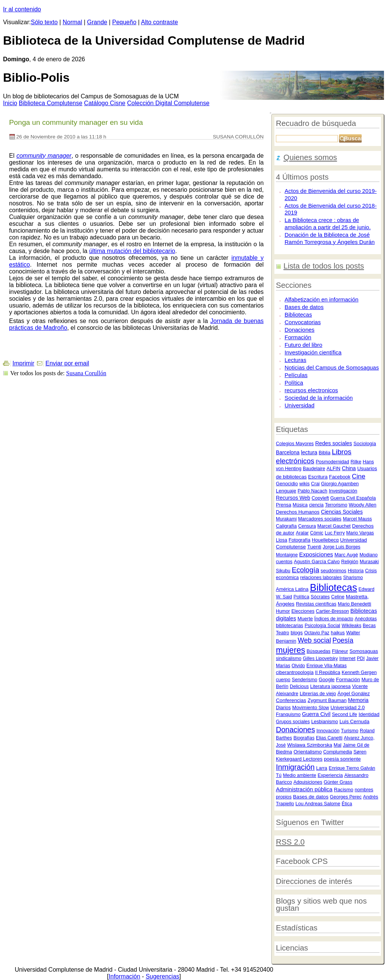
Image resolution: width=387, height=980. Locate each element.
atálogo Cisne (104, 103)
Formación (298, 337)
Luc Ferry (335, 533)
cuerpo (283, 680)
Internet (348, 659)
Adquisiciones (308, 782)
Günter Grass (338, 782)
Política (294, 383)
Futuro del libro (303, 345)
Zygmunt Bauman (327, 700)
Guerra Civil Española (353, 498)
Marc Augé (346, 555)
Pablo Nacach (313, 491)
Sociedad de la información (319, 398)
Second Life (344, 714)
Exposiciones (316, 554)
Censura (307, 526)
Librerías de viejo (318, 694)
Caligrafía (286, 526)
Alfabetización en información (321, 299)
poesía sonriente (342, 759)
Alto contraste (159, 22)
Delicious (299, 686)
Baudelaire (314, 469)
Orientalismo (308, 752)
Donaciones (300, 330)
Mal (338, 745)
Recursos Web (293, 498)
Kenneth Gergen (359, 672)
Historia (356, 571)
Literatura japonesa (330, 686)
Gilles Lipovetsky (320, 659)
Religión (350, 562)
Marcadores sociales (320, 519)
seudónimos (333, 571)
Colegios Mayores (295, 444)
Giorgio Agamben (340, 484)
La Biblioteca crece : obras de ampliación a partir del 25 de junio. (328, 224)
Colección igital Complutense (168, 103)
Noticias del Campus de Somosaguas (332, 367)
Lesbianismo (324, 722)
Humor (283, 611)
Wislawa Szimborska (310, 745)
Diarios (283, 708)
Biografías (304, 738)
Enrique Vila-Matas (327, 666)
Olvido (298, 666)
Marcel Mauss (357, 519)
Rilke (356, 462)
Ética (347, 804)
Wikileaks (351, 626)
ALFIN (334, 468)
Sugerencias (162, 976)
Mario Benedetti (354, 604)
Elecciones (303, 611)
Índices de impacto (334, 619)
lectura (309, 452)
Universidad (300, 405)
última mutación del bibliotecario (132, 251)
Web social (314, 640)
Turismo (350, 731)
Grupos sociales (293, 722)
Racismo (343, 790)
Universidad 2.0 (348, 707)
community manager (44, 156)
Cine (359, 476)
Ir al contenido (22, 9)
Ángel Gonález (354, 693)
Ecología (305, 570)
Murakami (286, 519)
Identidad (369, 714)
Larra (321, 768)
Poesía (343, 640)
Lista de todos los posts (324, 266)
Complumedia (337, 752)
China (349, 468)
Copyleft (320, 498)
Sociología (365, 443)
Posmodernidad (332, 462)
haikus (338, 633)
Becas (369, 626)
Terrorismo (336, 505)
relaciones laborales (321, 578)
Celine (338, 597)
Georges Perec (346, 797)
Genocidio (287, 484)
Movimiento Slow (311, 707)
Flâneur (340, 651)
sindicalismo (289, 659)
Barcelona (288, 452)
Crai (315, 484)
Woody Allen (363, 505)
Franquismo (288, 714)
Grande (97, 22)
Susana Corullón (86, 373)
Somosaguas (364, 651)
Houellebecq (325, 540)
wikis (304, 484)
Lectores (313, 759)
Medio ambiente (300, 775)
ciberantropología (295, 672)
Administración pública (304, 789)
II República (328, 672)
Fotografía (300, 540)
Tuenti (314, 547)
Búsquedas (318, 651)
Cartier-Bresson (333, 611)
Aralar (302, 533)
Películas (296, 375)
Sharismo (353, 578)
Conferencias (291, 700)
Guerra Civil (316, 714)
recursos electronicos (311, 390)
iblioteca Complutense (51, 103)
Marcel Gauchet (334, 526)
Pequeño (124, 22)
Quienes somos (310, 157)
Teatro (283, 633)
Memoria (358, 700)
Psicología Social (322, 626)
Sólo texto (44, 22)
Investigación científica (313, 352)
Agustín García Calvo (317, 561)
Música (300, 505)
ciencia (316, 505)
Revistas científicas (316, 604)
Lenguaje (286, 491)
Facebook (340, 477)
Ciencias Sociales (342, 512)
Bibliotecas (298, 315)
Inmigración (295, 767)
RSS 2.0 (290, 842)
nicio (10, 103)
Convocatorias (303, 322)
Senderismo (304, 680)
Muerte (305, 619)
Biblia (324, 453)
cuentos (284, 562)
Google (327, 679)
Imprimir (23, 363)
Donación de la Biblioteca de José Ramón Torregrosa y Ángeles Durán (330, 238)
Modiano (368, 555)
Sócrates (320, 597)
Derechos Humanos (298, 512)
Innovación (328, 731)
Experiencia (330, 775)
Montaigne (287, 555)
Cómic (317, 533)
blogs (297, 633)
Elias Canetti (329, 738)
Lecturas (295, 360)
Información (125, 976)
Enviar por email (67, 363)
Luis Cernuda (354, 721)
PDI (361, 659)
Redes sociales (334, 443)
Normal (73, 22)
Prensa (283, 505)
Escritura (318, 477)
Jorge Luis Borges (342, 547)
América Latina (292, 589)
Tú (279, 775)
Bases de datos (304, 307)
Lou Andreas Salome (318, 804)
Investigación (343, 491)
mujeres (290, 650)
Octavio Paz (317, 633)
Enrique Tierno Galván (352, 768)
